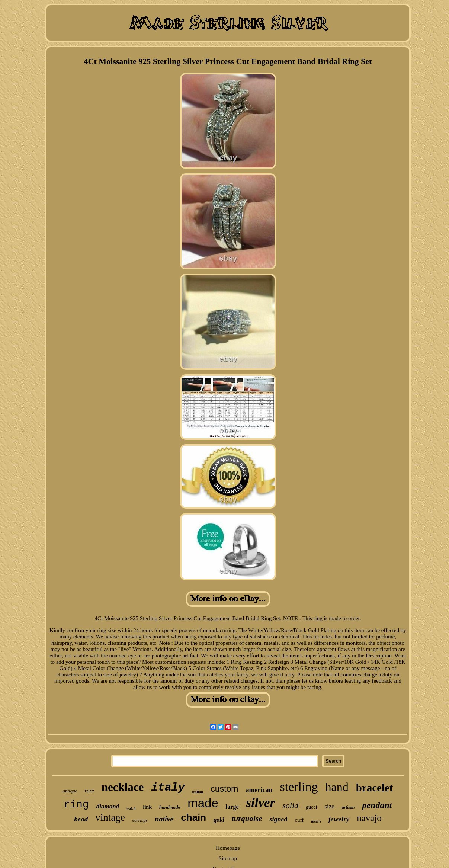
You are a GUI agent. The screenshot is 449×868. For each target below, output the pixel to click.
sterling (299, 787)
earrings (140, 820)
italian (198, 792)
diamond (108, 806)
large (232, 807)
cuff (299, 820)
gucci (311, 807)
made (203, 803)
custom (224, 789)
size (329, 806)
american (259, 790)
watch (131, 808)
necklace (123, 787)
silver (260, 803)
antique (70, 791)
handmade (170, 807)
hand (337, 787)
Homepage (228, 848)
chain (193, 817)
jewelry (339, 819)
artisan (348, 807)
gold (219, 820)
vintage (110, 817)
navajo (369, 818)
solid (290, 805)
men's (316, 821)
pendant (377, 805)
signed (278, 819)
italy (168, 788)
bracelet (375, 788)
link (147, 807)
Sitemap (228, 858)
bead (81, 819)
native (164, 819)
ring (76, 805)
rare (89, 791)
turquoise (247, 819)
